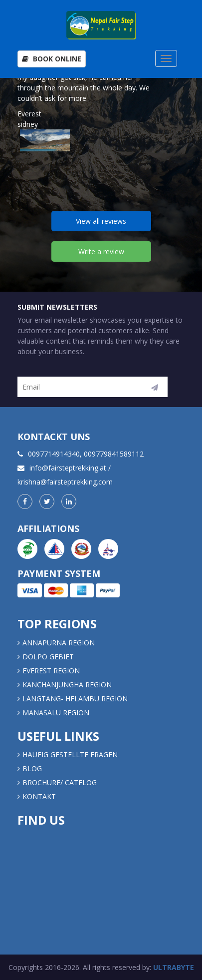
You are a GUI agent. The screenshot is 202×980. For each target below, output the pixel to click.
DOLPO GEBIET (48, 657)
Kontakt (40, 796)
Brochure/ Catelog (60, 782)
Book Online (52, 59)
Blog (32, 768)
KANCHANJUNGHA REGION (67, 685)
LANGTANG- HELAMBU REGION (75, 699)
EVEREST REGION (51, 671)
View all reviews (101, 221)
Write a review (101, 251)
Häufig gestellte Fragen (70, 754)
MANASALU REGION (56, 713)
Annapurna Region (59, 643)
